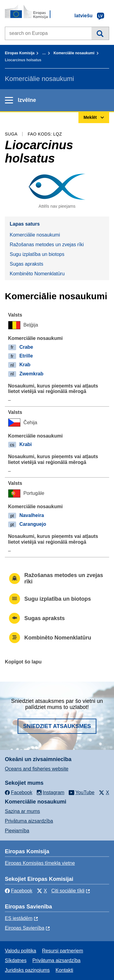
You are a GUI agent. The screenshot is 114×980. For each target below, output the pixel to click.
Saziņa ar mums (22, 811)
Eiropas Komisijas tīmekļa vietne (40, 863)
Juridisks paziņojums (27, 970)
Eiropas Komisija (20, 53)
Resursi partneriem (62, 951)
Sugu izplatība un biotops (37, 254)
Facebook (19, 891)
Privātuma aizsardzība (29, 821)
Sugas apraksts (26, 264)
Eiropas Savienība (25, 928)
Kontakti (64, 970)
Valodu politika (21, 951)
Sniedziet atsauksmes (57, 726)
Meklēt (100, 33)
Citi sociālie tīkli (68, 891)
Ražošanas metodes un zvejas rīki (47, 245)
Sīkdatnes (16, 960)
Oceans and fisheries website (37, 769)
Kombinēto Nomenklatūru (37, 274)
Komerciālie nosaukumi (74, 53)
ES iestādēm (19, 918)
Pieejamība (17, 831)
